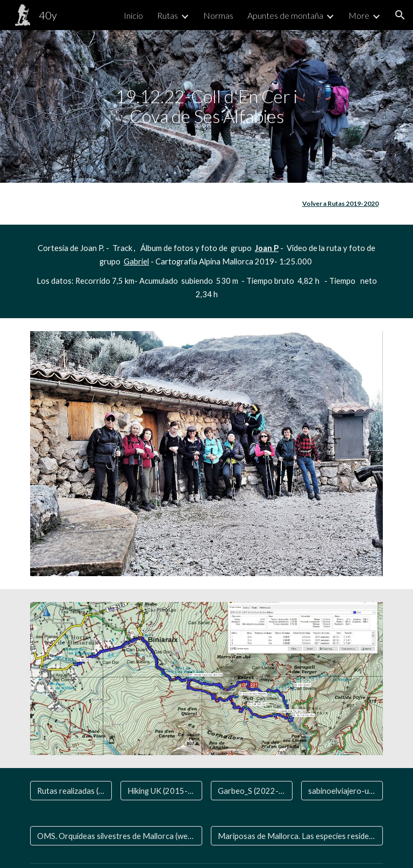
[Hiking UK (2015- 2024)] (161, 791)
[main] (206, 106)
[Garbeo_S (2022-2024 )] (251, 791)
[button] (400, 15)
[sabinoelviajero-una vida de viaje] (342, 791)
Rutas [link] (168, 15)
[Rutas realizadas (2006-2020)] (71, 791)
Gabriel (136, 261)
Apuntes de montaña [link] (285, 15)
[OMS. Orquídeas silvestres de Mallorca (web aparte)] (116, 836)
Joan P (267, 248)
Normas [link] (218, 15)
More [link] (359, 15)
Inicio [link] (133, 15)
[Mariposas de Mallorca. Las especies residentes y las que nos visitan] (297, 836)
